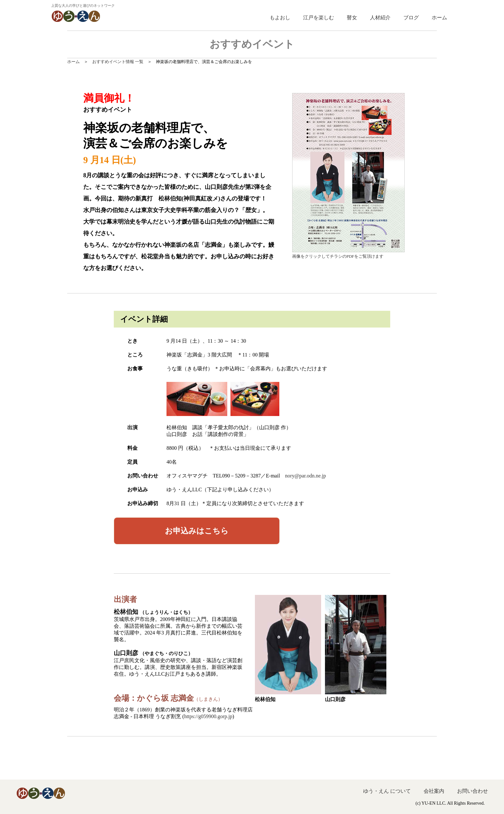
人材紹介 (380, 18)
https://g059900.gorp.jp (208, 716)
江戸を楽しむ (319, 18)
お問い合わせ (473, 791)
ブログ (411, 18)
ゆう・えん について (387, 791)
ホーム (439, 18)
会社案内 (434, 791)
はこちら (197, 531)
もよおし (280, 18)
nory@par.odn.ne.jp (306, 476)
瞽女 (352, 18)
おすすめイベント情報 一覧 (118, 62)
